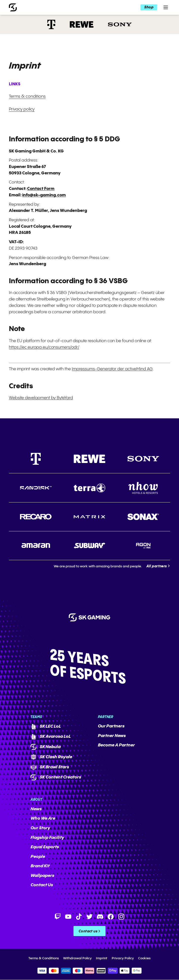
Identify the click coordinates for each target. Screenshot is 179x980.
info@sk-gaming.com (45, 195)
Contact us (88, 932)
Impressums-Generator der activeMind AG (112, 369)
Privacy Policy (123, 958)
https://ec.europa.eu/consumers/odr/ (45, 347)
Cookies (144, 958)
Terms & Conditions (44, 958)
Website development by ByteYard (41, 398)
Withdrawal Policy (77, 958)
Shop (149, 8)
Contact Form (41, 189)
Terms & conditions (27, 96)
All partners (157, 566)
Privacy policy (22, 109)
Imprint (102, 958)
